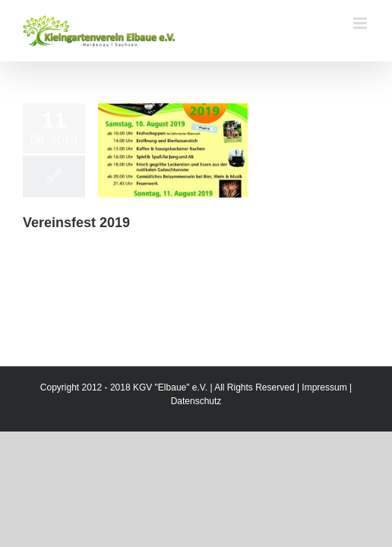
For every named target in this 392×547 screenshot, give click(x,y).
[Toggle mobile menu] (361, 23)
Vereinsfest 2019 (76, 223)
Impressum (324, 425)
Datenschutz (196, 439)
